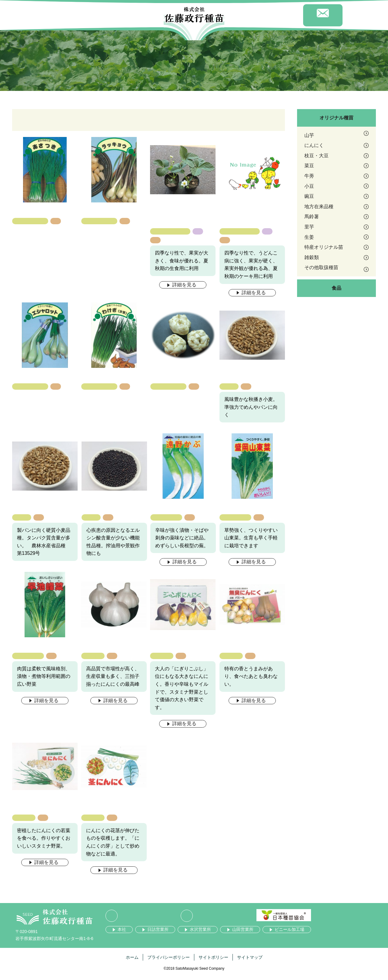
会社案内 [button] (65, 17)
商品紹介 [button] (105, 17)
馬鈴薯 (312, 217)
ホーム (132, 957)
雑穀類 (229, 386)
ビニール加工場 (289, 929)
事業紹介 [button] (144, 17)
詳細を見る (184, 285)
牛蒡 (309, 176)
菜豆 (309, 166)
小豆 (309, 186)
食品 (336, 288)
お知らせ (244, 16)
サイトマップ (250, 957)
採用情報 (283, 16)
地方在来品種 (166, 517)
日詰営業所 (158, 929)
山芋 (309, 135)
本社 (122, 929)
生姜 (309, 237)
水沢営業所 (200, 929)
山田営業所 (243, 929)
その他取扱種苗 (30, 221)
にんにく (93, 656)
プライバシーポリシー (169, 957)
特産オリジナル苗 (170, 231)
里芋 (309, 227)
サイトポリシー (213, 957)
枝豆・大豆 (316, 156)
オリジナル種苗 (336, 118)
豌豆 (309, 196)
